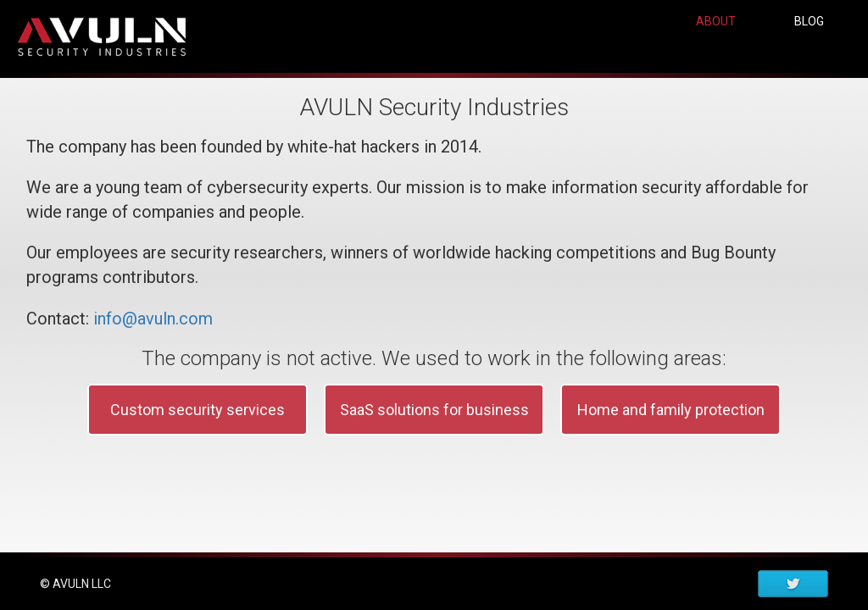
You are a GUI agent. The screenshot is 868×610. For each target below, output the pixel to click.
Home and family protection (671, 430)
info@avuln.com (153, 339)
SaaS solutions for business (434, 430)
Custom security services (198, 430)
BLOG (809, 48)
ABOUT (716, 48)
